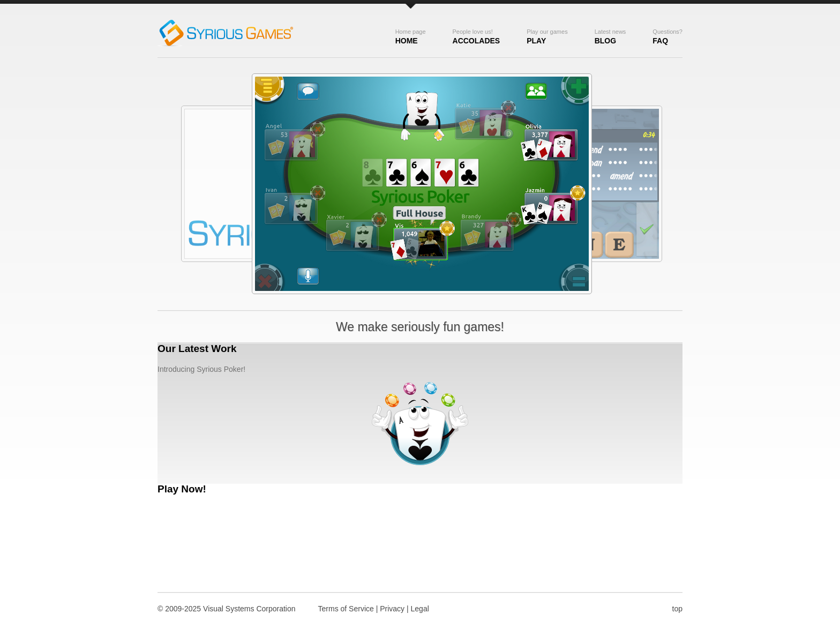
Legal (420, 609)
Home (411, 37)
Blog (610, 37)
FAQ (667, 37)
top (677, 609)
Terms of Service (346, 609)
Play (547, 37)
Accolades (477, 37)
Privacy (392, 609)
